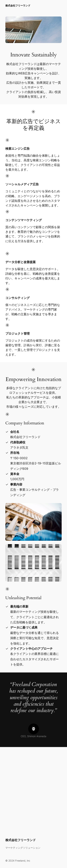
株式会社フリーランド (18, 5)
